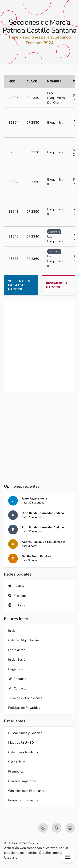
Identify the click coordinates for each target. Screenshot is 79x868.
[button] (68, 857)
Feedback (18, 679)
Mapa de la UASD (21, 743)
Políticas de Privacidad (24, 708)
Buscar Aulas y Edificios (25, 733)
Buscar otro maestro (56, 285)
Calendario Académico (24, 752)
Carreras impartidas (22, 781)
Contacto (17, 688)
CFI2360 (33, 259)
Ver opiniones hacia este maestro (19, 285)
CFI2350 (33, 182)
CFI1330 (33, 98)
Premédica (16, 772)
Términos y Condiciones (25, 698)
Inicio (12, 631)
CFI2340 (33, 237)
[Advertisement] (39, 347)
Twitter (16, 586)
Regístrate (16, 669)
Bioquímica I (56, 123)
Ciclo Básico (17, 762)
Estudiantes (17, 650)
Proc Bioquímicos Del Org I (56, 98)
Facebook (18, 596)
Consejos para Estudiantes (27, 791)
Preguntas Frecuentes (24, 800)
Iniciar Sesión (18, 660)
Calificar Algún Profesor (25, 640)
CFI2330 (33, 123)
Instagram (18, 605)
